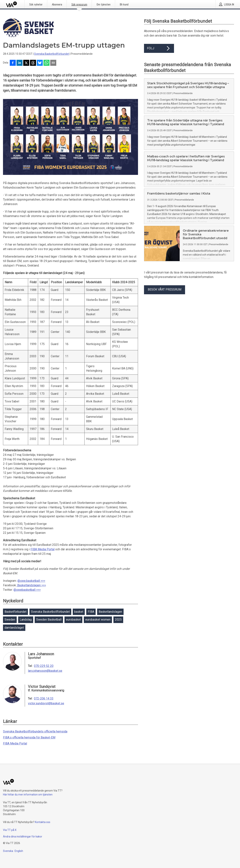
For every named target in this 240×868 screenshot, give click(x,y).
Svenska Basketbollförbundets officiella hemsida (35, 731)
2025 (118, 620)
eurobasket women (98, 620)
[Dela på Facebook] (13, 63)
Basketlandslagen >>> (31, 585)
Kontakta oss (43, 822)
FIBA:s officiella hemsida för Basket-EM (29, 737)
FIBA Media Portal (43, 549)
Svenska (8, 851)
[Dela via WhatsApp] (46, 63)
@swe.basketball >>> (31, 581)
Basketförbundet (15, 612)
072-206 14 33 (44, 699)
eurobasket (73, 620)
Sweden (10, 620)
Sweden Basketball (49, 620)
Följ (159, 48)
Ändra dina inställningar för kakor (23, 837)
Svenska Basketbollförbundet (52, 54)
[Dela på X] (26, 63)
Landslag (26, 620)
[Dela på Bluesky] (40, 63)
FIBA (91, 612)
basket (79, 612)
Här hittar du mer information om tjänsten (28, 795)
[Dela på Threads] (33, 63)
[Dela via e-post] (53, 63)
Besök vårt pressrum (165, 289)
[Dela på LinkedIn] (19, 63)
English (19, 851)
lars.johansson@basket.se (45, 671)
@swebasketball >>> (27, 590)
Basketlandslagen (110, 612)
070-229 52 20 (44, 666)
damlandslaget (14, 628)
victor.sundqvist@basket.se (46, 703)
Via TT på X (10, 830)
